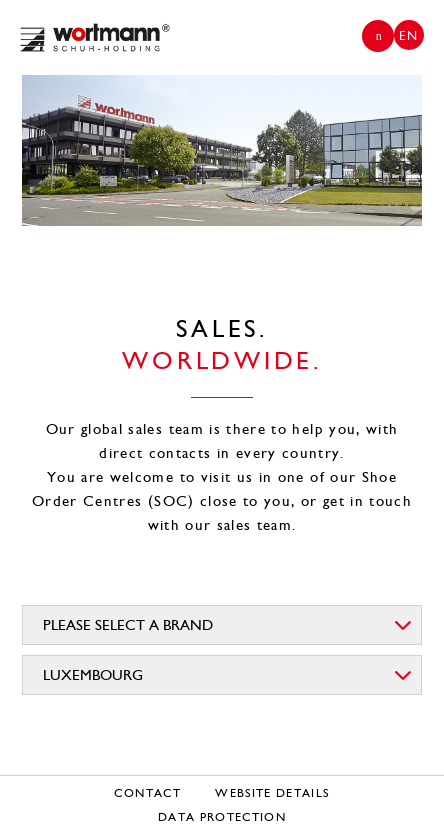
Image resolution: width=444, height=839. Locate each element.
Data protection (222, 817)
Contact (147, 793)
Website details (272, 793)
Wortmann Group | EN (95, 37)
